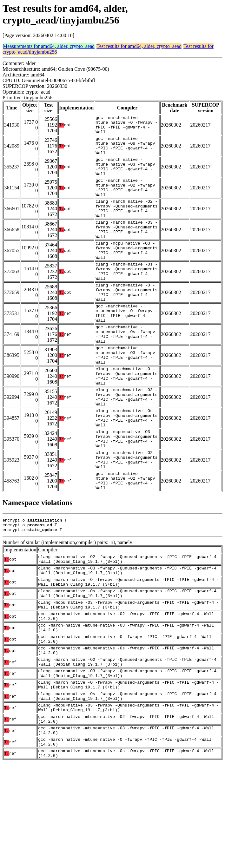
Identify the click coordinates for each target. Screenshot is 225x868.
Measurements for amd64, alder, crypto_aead (49, 46)
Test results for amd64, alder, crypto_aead (139, 46)
